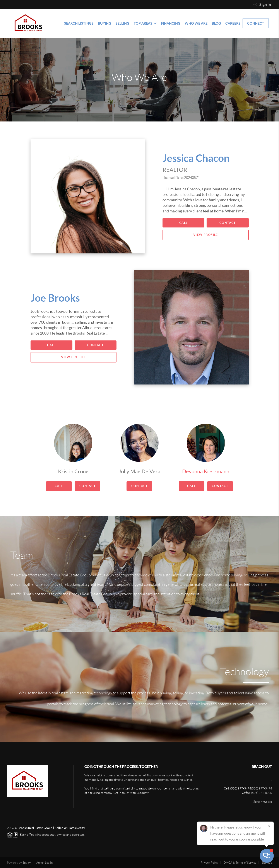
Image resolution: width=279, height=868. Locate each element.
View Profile (206, 235)
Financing (171, 23)
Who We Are (196, 23)
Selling (122, 23)
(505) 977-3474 (262, 788)
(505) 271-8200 (262, 793)
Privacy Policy (209, 863)
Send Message (263, 801)
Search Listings (79, 23)
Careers (233, 23)
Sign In (262, 5)
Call (184, 223)
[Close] (269, 826)
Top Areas (145, 23)
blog (216, 23)
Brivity (27, 863)
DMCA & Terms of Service (240, 863)
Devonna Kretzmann (206, 471)
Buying (105, 23)
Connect (256, 23)
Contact (228, 223)
